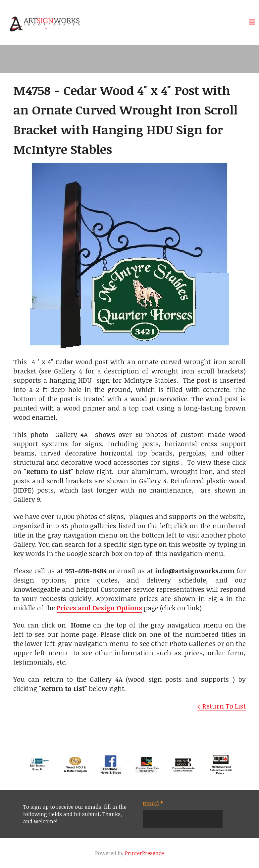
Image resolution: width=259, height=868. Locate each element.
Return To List (224, 706)
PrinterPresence (144, 853)
